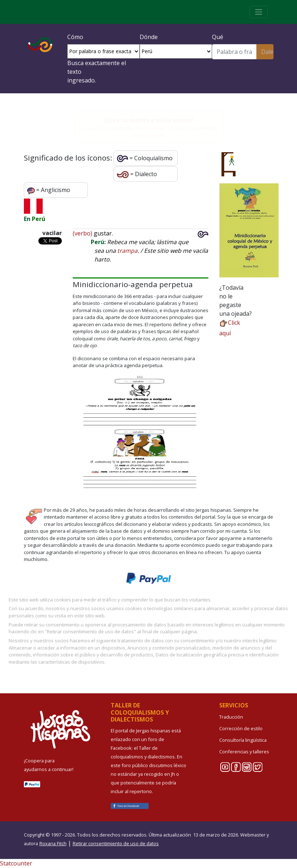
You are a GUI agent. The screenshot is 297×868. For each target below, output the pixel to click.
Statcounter (16, 863)
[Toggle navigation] (259, 12)
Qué (218, 37)
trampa (127, 251)
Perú (39, 219)
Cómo (75, 37)
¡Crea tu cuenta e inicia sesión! (149, 120)
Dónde (149, 37)
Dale (267, 52)
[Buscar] (234, 52)
